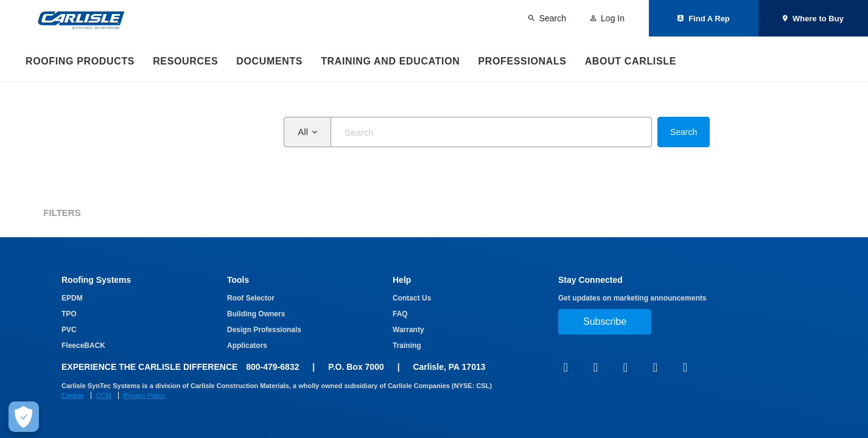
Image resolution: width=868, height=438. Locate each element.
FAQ (400, 314)
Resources (185, 61)
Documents (269, 61)
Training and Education (390, 61)
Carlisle (73, 395)
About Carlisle (631, 61)
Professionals (522, 61)
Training (407, 346)
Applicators (247, 346)
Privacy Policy (144, 395)
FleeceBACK (83, 346)
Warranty (408, 330)
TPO (69, 314)
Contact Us (412, 298)
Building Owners (256, 314)
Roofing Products (80, 61)
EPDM (72, 298)
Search (684, 132)
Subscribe (605, 322)
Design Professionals (264, 330)
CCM (104, 395)
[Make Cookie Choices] (24, 417)
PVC (69, 330)
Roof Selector (251, 298)
